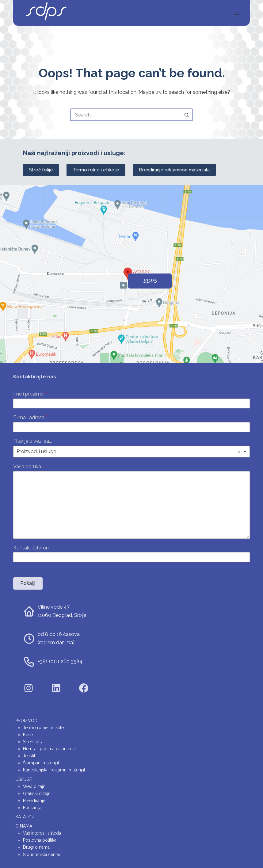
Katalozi (25, 817)
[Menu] (237, 13)
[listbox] (131, 452)
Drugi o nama (36, 847)
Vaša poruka (29, 467)
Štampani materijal (41, 763)
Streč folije (41, 170)
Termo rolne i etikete (96, 170)
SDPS (150, 281)
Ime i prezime (30, 394)
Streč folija (33, 742)
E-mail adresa (30, 417)
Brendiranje (34, 801)
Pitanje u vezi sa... (32, 441)
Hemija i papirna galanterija (49, 749)
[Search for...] (125, 115)
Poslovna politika (40, 840)
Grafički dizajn (37, 793)
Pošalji (28, 583)
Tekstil (29, 756)
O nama (24, 826)
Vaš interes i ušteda (42, 833)
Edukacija (32, 808)
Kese (28, 735)
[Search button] (187, 115)
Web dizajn (34, 786)
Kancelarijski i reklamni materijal (54, 770)
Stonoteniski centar (42, 855)
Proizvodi (27, 721)
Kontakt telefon (31, 548)
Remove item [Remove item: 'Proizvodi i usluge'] (239, 452)
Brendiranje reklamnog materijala (174, 170)
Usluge (24, 779)
